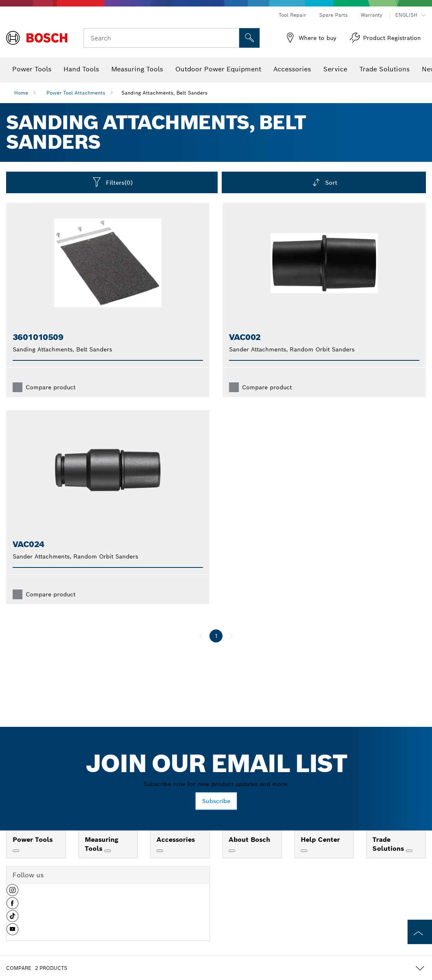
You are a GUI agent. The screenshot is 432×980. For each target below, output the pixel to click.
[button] (12, 893)
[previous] (201, 636)
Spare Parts (333, 15)
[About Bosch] (232, 851)
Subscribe (216, 801)
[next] (231, 636)
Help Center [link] (320, 840)
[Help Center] (304, 851)
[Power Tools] (16, 851)
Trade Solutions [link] (389, 844)
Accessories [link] (176, 840)
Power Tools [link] (33, 840)
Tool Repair (292, 15)
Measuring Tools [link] (101, 844)
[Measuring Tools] (108, 851)
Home (21, 93)
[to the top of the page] (420, 932)
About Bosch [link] (249, 840)
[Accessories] (160, 851)
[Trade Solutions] (409, 851)
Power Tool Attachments (76, 93)
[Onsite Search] (249, 38)
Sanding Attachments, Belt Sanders (164, 93)
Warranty (371, 15)
